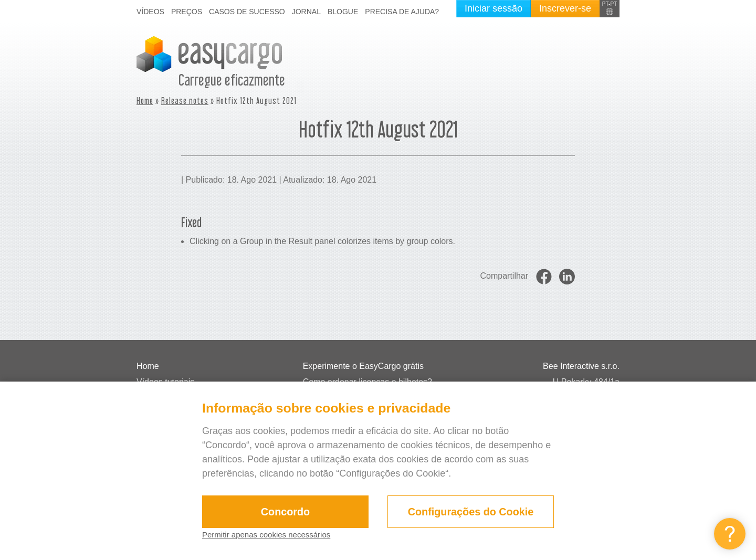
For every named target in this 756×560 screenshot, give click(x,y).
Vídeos (150, 12)
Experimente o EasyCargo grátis (363, 366)
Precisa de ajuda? (402, 12)
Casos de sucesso (247, 12)
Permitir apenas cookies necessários (279, 535)
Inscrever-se (565, 8)
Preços (187, 12)
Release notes (185, 101)
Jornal (306, 12)
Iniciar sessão (493, 8)
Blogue (343, 12)
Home (145, 101)
